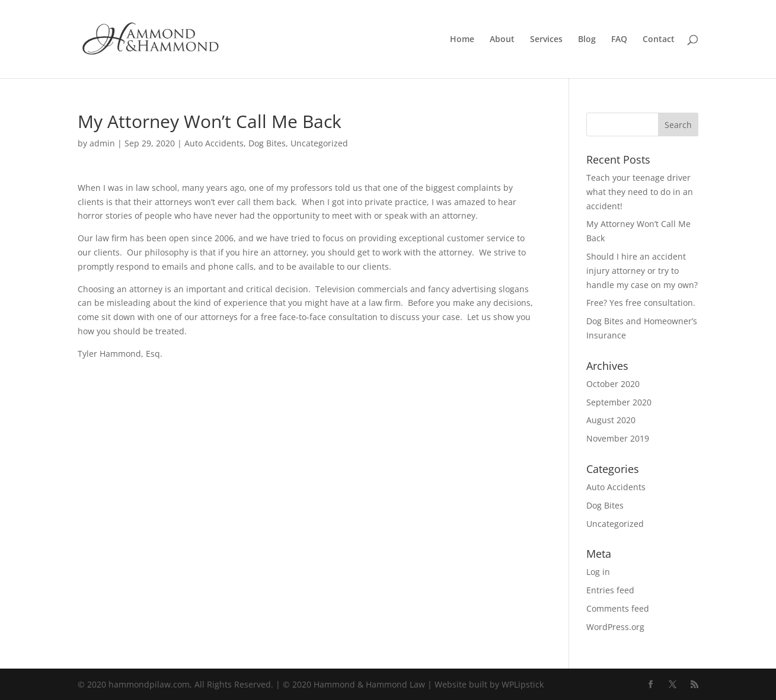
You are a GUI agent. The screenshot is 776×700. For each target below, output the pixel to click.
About (502, 40)
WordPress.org (615, 627)
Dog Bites (267, 143)
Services (546, 40)
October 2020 (613, 384)
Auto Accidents (214, 143)
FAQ (619, 40)
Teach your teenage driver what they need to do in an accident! (640, 192)
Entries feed (610, 590)
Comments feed (618, 608)
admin (102, 143)
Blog (587, 40)
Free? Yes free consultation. (641, 303)
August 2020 (611, 420)
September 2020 (619, 402)
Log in (598, 572)
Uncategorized (319, 143)
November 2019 (618, 438)
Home (462, 40)
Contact (659, 40)
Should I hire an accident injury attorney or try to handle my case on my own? (642, 271)
